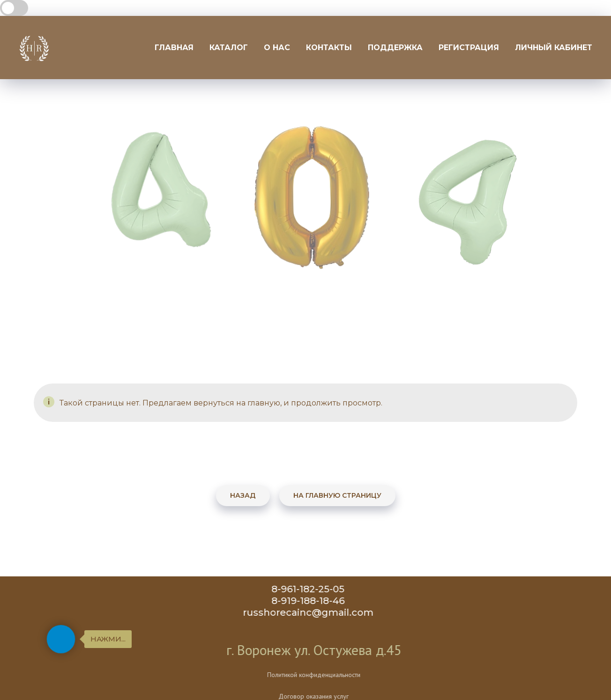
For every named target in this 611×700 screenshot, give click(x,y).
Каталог (229, 48)
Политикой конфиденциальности (346, 675)
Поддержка (395, 48)
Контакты (329, 48)
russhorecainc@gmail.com (312, 612)
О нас (277, 48)
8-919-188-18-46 (312, 601)
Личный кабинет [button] (554, 48)
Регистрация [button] (469, 48)
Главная (174, 48)
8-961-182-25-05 (312, 589)
